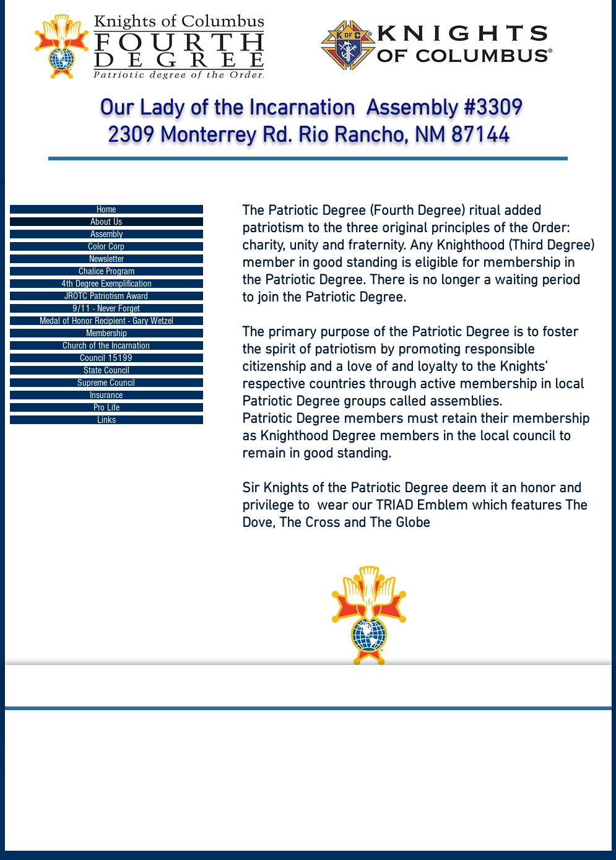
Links (106, 420)
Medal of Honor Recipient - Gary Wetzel (106, 321)
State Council (106, 370)
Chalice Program (106, 271)
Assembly (106, 234)
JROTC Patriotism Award (106, 296)
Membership (106, 333)
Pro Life (106, 407)
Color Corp (106, 246)
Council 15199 (106, 358)
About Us (106, 222)
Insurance (106, 395)
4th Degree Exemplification (106, 284)
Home (106, 209)
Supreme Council (106, 383)
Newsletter (106, 259)
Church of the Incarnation (106, 345)
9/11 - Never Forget (106, 308)
